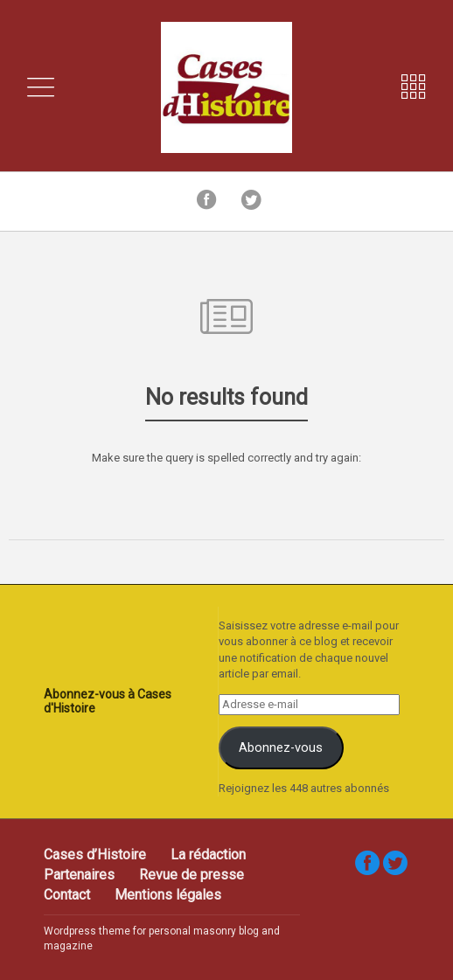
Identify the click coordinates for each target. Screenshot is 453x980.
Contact (67, 895)
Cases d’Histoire (95, 855)
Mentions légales (168, 895)
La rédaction (208, 855)
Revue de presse (192, 875)
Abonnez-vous (281, 747)
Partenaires (79, 875)
